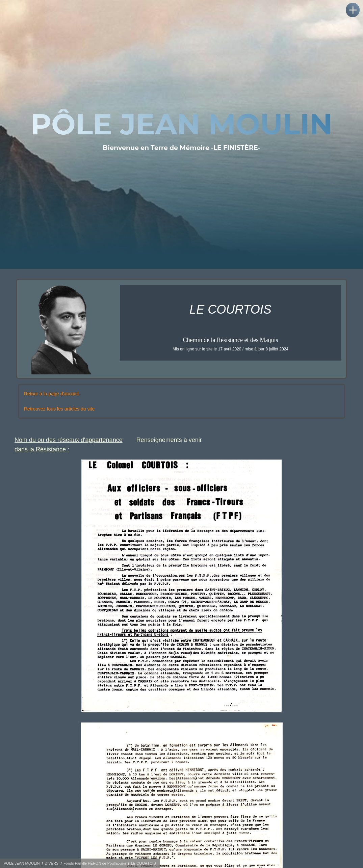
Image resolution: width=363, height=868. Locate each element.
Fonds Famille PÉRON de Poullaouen (95, 863)
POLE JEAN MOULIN (22, 863)
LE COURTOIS (144, 863)
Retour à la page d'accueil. (52, 394)
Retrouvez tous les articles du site (59, 409)
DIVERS (51, 863)
